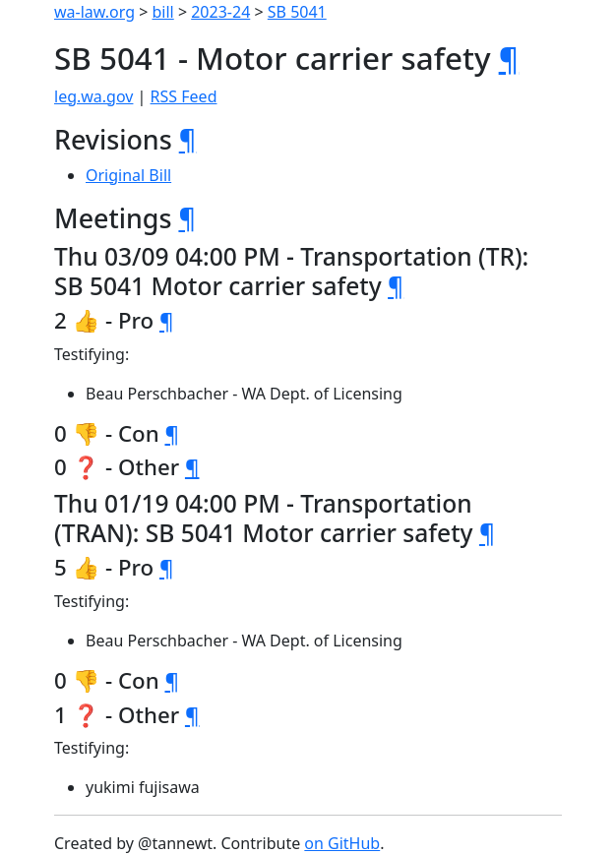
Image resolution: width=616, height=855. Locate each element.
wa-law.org (94, 12)
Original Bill (128, 175)
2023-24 (220, 12)
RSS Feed (184, 96)
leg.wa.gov (93, 96)
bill (163, 12)
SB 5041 (297, 12)
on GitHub (342, 843)
